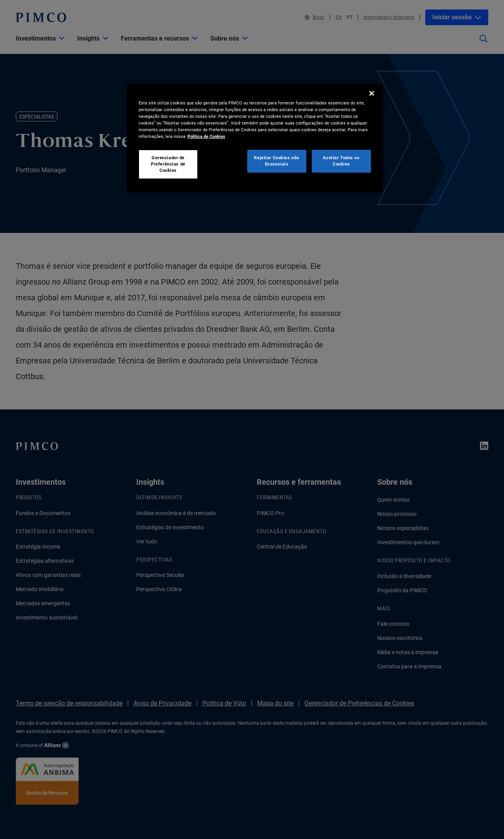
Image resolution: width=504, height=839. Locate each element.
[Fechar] (372, 93)
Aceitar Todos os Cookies (341, 161)
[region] (255, 138)
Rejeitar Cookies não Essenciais (276, 161)
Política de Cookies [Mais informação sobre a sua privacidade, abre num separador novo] (206, 136)
